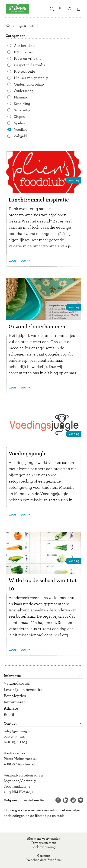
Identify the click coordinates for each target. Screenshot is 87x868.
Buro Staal (55, 860)
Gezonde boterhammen (37, 327)
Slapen (19, 117)
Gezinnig (43, 856)
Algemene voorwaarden (44, 839)
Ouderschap (24, 91)
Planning (21, 97)
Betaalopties (15, 696)
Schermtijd (23, 110)
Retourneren (15, 702)
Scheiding (22, 104)
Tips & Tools (26, 26)
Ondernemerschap (29, 84)
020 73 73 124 (14, 737)
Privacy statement (44, 843)
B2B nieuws (23, 52)
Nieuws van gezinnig (31, 78)
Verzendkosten (17, 684)
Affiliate (11, 708)
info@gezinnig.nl (17, 731)
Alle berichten (25, 46)
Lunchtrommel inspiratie (39, 200)
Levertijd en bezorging (24, 690)
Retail (9, 715)
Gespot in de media (30, 65)
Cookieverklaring (44, 847)
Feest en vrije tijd (28, 59)
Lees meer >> (19, 261)
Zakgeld (20, 136)
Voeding (21, 130)
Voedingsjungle (28, 454)
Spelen (19, 123)
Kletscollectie (24, 71)
